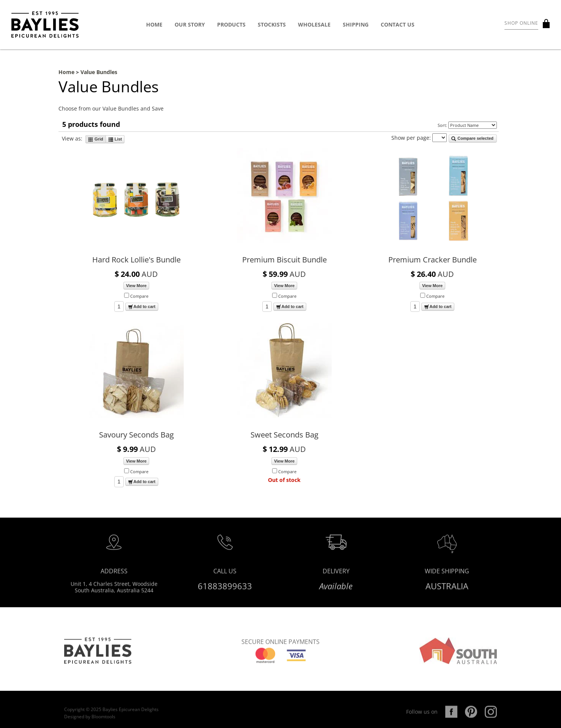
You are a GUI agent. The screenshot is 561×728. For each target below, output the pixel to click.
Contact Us (398, 25)
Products (231, 25)
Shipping (356, 25)
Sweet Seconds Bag (284, 435)
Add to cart (142, 307)
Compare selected (472, 139)
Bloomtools (103, 721)
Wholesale (314, 25)
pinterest (471, 716)
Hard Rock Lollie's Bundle (136, 260)
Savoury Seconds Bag (136, 435)
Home (154, 25)
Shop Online (521, 23)
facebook (451, 716)
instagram (491, 716)
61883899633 (225, 588)
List (115, 139)
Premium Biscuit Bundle (284, 260)
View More (136, 286)
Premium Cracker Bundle (433, 260)
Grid (96, 139)
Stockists (272, 25)
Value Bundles (99, 72)
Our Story (190, 25)
